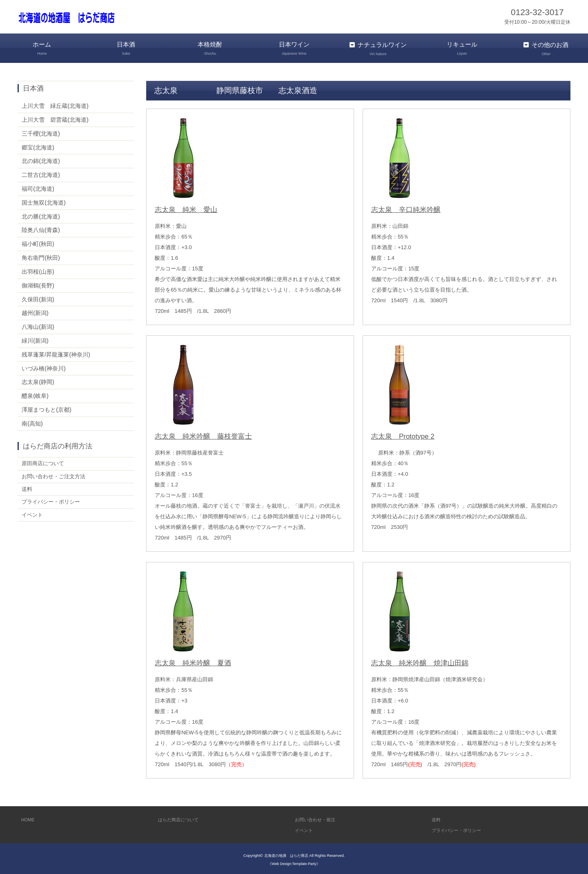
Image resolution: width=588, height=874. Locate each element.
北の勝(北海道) (41, 215)
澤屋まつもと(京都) (47, 408)
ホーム (42, 48)
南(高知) (32, 422)
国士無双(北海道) (44, 201)
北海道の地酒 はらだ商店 (286, 854)
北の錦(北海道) (41, 160)
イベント (33, 518)
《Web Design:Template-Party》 (294, 862)
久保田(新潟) (38, 298)
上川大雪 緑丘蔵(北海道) (55, 104)
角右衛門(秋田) (41, 256)
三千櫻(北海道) (41, 132)
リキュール (462, 48)
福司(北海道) (38, 187)
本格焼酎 (210, 48)
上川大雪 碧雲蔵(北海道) (55, 118)
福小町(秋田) (38, 242)
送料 (27, 490)
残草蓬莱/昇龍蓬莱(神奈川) (56, 353)
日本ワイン (294, 48)
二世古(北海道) (41, 173)
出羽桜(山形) (38, 270)
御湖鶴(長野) (38, 284)
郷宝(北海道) (38, 146)
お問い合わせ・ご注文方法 (56, 476)
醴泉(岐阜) (35, 394)
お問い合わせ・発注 (319, 818)
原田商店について (45, 462)
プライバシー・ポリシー (53, 504)
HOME (29, 818)
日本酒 (126, 48)
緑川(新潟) (35, 339)
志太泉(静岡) (38, 381)
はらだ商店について (182, 818)
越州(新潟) (35, 311)
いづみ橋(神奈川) (44, 367)
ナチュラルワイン (378, 48)
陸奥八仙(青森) (41, 229)
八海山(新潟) (38, 325)
